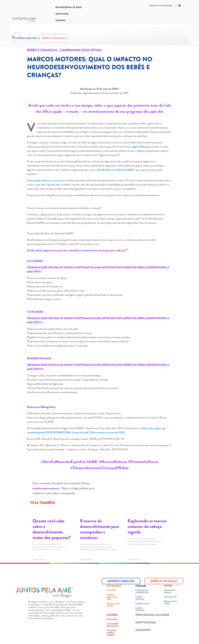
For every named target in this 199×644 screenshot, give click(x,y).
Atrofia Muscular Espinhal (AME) (116, 170)
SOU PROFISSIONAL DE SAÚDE (69, 7)
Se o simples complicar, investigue (111, 637)
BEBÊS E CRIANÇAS (53, 38)
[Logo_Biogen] (30, 20)
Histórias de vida (170, 601)
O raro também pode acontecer (113, 629)
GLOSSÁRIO (143, 635)
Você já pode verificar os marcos (44, 180)
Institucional (62, 14)
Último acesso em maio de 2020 (107, 432)
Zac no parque (112, 624)
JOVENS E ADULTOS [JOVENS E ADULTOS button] (121, 586)
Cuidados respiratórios (140, 614)
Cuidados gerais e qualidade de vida (142, 596)
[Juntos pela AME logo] (44, 598)
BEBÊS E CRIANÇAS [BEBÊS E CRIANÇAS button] (164, 586)
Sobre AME (111, 595)
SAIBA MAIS (38, 564)
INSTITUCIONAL (146, 627)
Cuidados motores (142, 608)
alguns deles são (140, 147)
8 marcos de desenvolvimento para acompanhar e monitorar (99, 529)
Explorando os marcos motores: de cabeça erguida (147, 526)
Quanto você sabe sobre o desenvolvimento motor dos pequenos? (52, 529)
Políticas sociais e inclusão (170, 607)
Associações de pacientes (170, 596)
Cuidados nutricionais (140, 603)
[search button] (13, 37)
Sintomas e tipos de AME (113, 609)
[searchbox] (17, 38)
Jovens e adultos (26, 38)
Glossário (61, 20)
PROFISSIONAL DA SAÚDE (152, 620)
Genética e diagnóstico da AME (112, 601)
